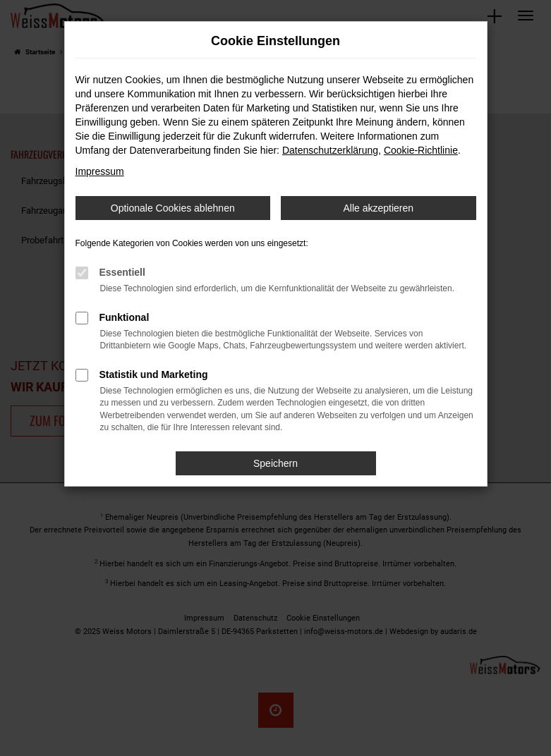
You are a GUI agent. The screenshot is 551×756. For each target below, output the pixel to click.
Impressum (100, 171)
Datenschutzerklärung (330, 150)
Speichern (275, 463)
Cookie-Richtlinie (421, 150)
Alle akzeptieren (378, 208)
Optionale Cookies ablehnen (173, 208)
